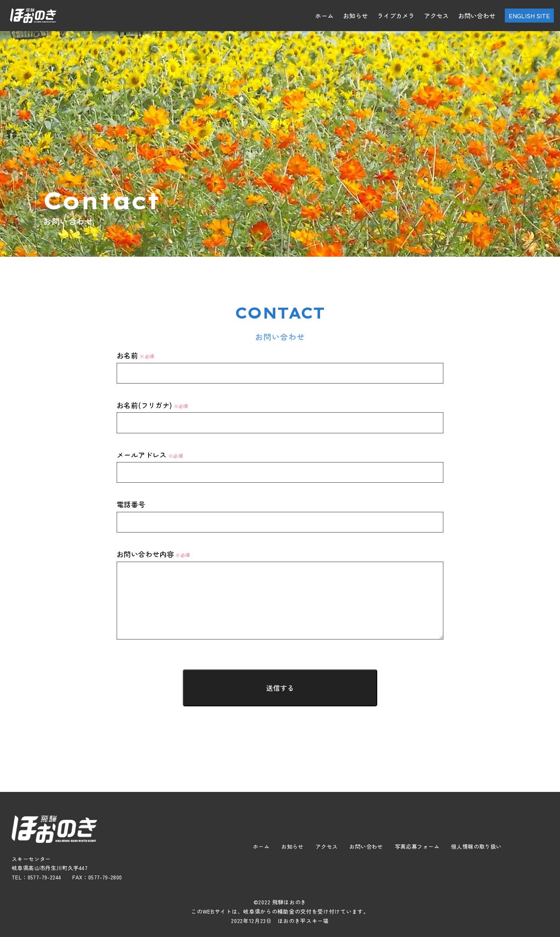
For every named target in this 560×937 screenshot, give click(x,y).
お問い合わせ (477, 16)
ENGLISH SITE (529, 16)
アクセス (436, 16)
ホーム (324, 16)
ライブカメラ (396, 16)
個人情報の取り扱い (476, 846)
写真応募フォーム (417, 846)
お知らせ (355, 16)
